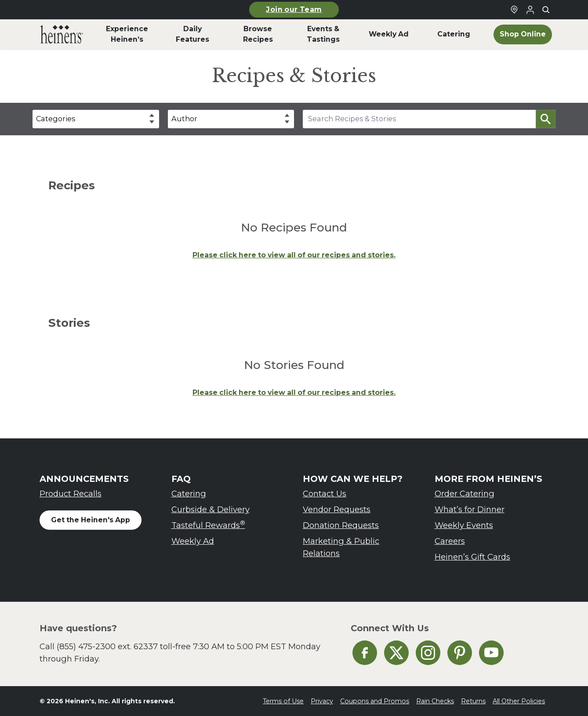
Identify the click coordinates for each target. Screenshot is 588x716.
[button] (546, 119)
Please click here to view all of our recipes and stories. (294, 255)
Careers (450, 541)
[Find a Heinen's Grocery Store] (514, 10)
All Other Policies (519, 701)
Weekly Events (464, 525)
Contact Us (325, 494)
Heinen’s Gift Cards (472, 557)
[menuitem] (62, 34)
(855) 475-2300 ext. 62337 (107, 646)
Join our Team (294, 9)
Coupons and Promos (375, 701)
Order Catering (465, 494)
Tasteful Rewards (208, 525)
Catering (189, 494)
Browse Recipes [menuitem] (258, 34)
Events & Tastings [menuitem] (323, 34)
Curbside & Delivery (211, 509)
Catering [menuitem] (454, 34)
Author (184, 119)
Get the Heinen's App (91, 520)
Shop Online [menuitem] (523, 34)
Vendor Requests (337, 509)
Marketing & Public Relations (341, 547)
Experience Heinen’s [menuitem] (127, 34)
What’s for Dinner (470, 509)
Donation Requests (341, 525)
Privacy (322, 701)
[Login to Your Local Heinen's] (530, 10)
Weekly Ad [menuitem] (389, 34)
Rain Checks (435, 701)
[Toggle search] (546, 10)
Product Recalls (71, 494)
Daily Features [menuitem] (192, 34)
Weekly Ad (193, 541)
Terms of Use (283, 701)
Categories (56, 119)
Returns (473, 701)
